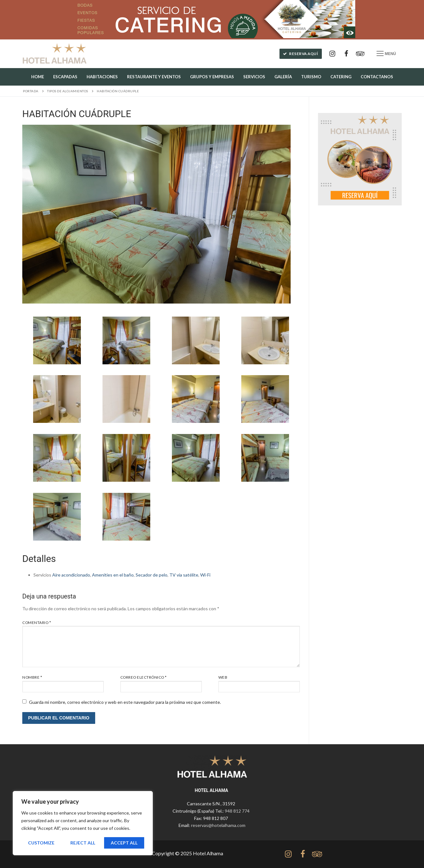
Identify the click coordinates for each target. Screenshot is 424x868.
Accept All (124, 843)
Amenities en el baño (113, 575)
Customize (41, 843)
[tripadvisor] (317, 854)
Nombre (32, 677)
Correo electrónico (144, 677)
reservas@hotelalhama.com (218, 825)
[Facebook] (346, 54)
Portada (31, 91)
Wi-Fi (205, 575)
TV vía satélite (184, 575)
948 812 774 (237, 811)
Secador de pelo (152, 575)
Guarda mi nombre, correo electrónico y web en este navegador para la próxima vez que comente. (125, 702)
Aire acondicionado (71, 575)
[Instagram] (332, 54)
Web (223, 677)
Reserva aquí (300, 54)
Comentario (37, 623)
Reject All (83, 843)
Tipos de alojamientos (68, 91)
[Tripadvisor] (360, 54)
